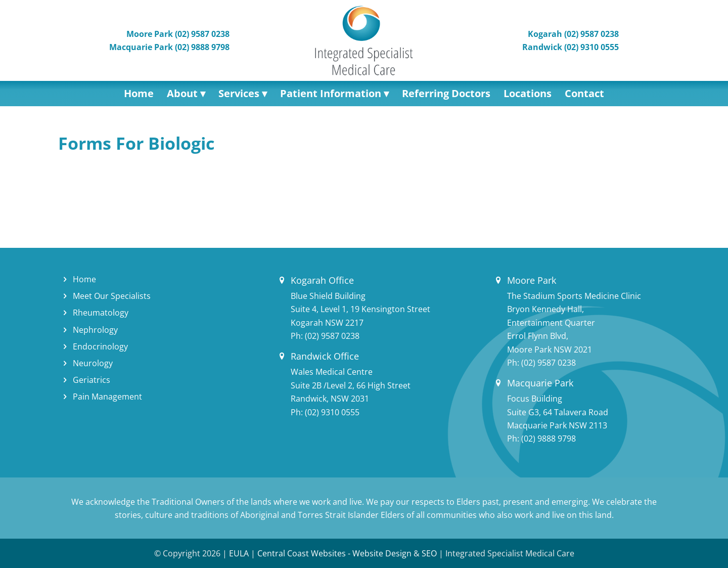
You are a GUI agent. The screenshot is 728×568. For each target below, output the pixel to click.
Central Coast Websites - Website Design (334, 553)
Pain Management (107, 397)
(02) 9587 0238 (332, 336)
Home (84, 279)
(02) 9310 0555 (332, 412)
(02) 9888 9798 (549, 439)
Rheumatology (101, 313)
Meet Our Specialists (112, 296)
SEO (429, 553)
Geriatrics (92, 380)
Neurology (93, 363)
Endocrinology (100, 346)
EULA (239, 553)
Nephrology (95, 330)
